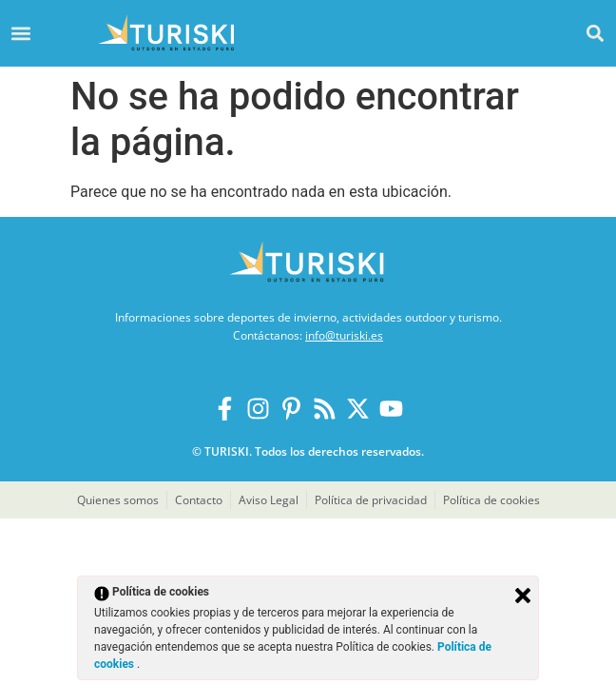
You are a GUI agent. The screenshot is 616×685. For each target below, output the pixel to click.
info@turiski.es (344, 335)
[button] (596, 33)
